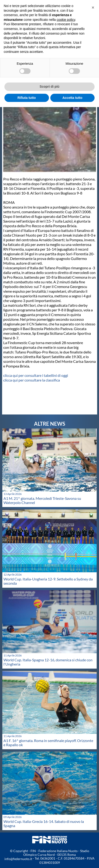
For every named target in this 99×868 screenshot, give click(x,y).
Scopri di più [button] (49, 86)
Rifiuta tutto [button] (27, 98)
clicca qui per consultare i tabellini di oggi (36, 375)
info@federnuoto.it (18, 859)
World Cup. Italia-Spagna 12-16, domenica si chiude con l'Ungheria (48, 662)
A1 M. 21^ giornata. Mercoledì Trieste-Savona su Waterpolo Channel (42, 500)
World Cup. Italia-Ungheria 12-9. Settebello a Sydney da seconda (48, 581)
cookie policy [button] (66, 20)
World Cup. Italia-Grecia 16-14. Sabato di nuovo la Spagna (44, 823)
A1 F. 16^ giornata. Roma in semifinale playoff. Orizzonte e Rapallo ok (48, 743)
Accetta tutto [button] (72, 98)
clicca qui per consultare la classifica (32, 380)
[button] (93, 7)
